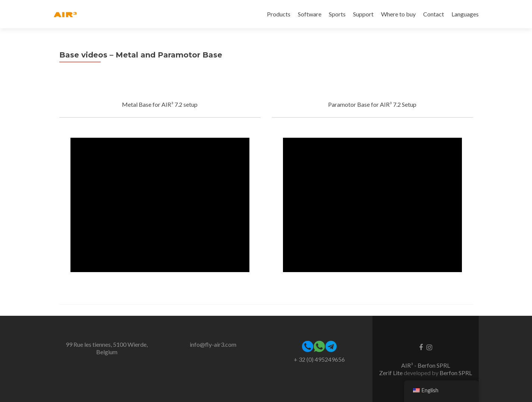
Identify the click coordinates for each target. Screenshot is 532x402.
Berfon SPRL (456, 373)
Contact (434, 14)
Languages (465, 14)
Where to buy (398, 14)
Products (279, 14)
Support (363, 14)
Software (310, 14)
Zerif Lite (391, 373)
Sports (337, 14)
